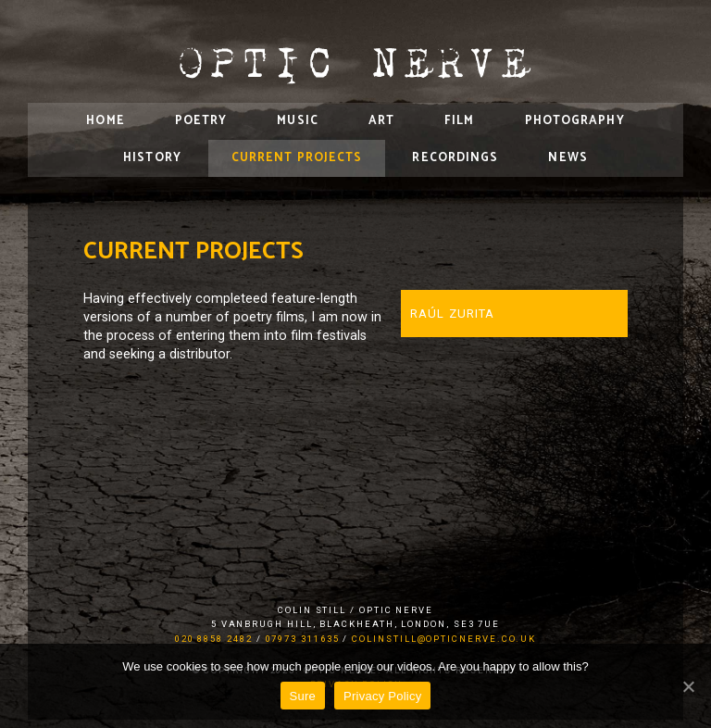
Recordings (455, 158)
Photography (575, 121)
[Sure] (688, 686)
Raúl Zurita (452, 314)
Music (298, 121)
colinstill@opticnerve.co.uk (444, 639)
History (152, 158)
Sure (303, 696)
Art (381, 121)
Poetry (201, 121)
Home (105, 121)
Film (459, 121)
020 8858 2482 (214, 639)
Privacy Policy (382, 696)
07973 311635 (303, 639)
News (568, 158)
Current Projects (297, 158)
